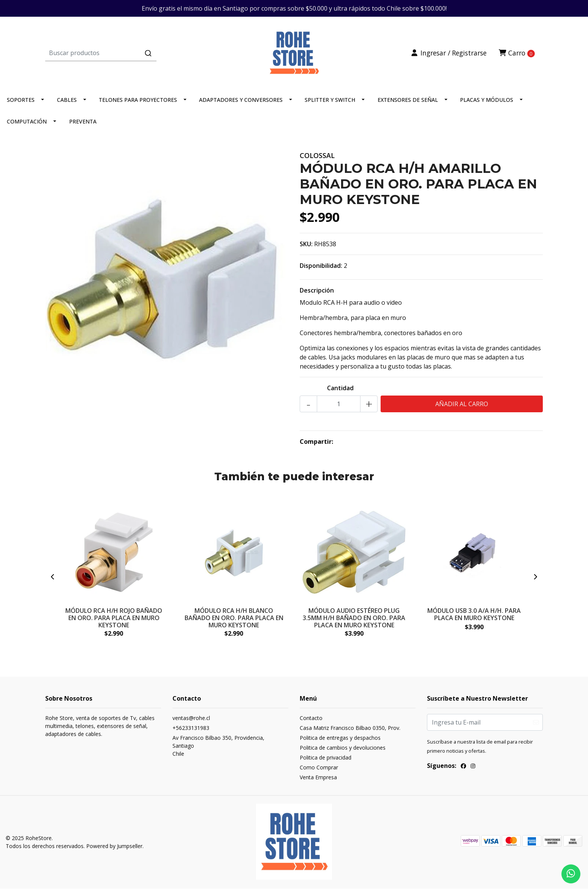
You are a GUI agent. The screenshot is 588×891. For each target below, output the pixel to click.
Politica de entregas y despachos (340, 741)
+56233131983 (191, 731)
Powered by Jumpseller (114, 849)
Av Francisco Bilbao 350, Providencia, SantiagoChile (218, 749)
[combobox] (128, 54)
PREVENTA (83, 124)
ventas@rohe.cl (191, 721)
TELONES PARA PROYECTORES (138, 103)
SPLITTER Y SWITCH (330, 103)
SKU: (306, 247)
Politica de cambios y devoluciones (343, 751)
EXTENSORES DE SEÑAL (408, 103)
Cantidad (340, 391)
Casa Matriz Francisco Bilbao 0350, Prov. (350, 731)
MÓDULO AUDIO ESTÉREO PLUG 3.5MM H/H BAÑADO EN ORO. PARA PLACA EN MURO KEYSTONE (354, 620)
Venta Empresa (318, 781)
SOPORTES (21, 103)
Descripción (317, 293)
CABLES (67, 103)
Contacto (311, 721)
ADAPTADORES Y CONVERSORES (241, 103)
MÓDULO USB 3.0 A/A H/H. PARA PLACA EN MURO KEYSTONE (474, 616)
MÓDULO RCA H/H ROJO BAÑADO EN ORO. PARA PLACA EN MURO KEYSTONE (114, 620)
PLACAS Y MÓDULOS (487, 103)
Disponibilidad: (321, 269)
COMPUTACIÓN (27, 124)
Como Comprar (319, 771)
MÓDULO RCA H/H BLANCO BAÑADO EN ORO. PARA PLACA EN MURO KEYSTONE (234, 620)
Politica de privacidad (326, 761)
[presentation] (53, 580)
